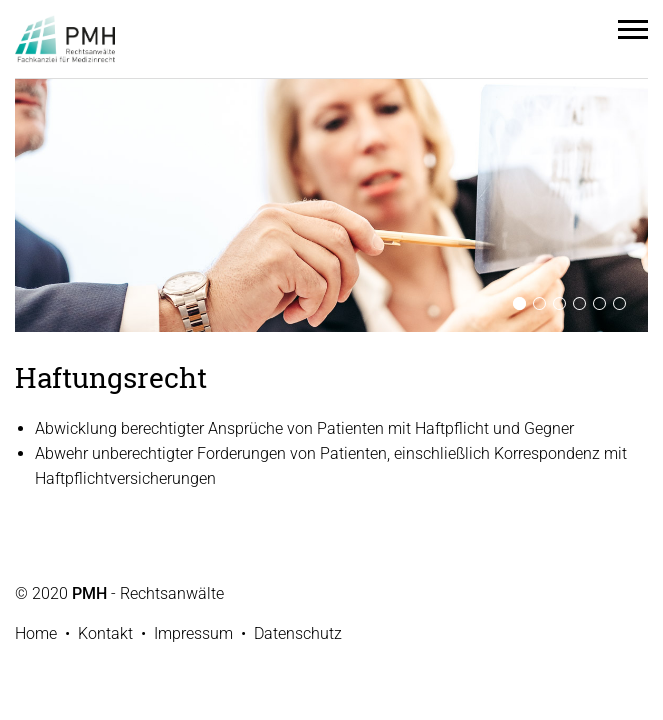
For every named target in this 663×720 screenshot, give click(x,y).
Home (36, 633)
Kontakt (105, 633)
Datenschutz (298, 633)
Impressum (193, 633)
